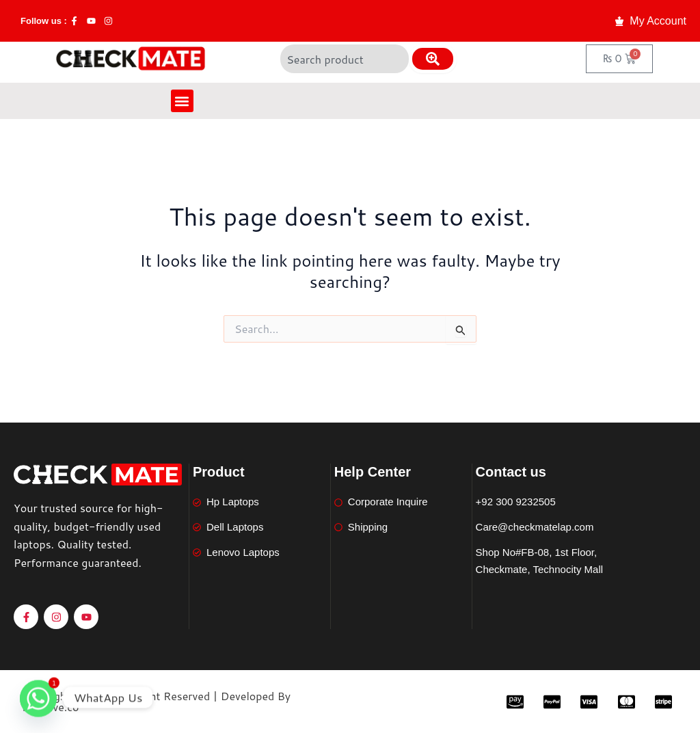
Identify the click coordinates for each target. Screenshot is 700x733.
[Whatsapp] (38, 697)
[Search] (433, 59)
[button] (182, 101)
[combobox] (345, 59)
